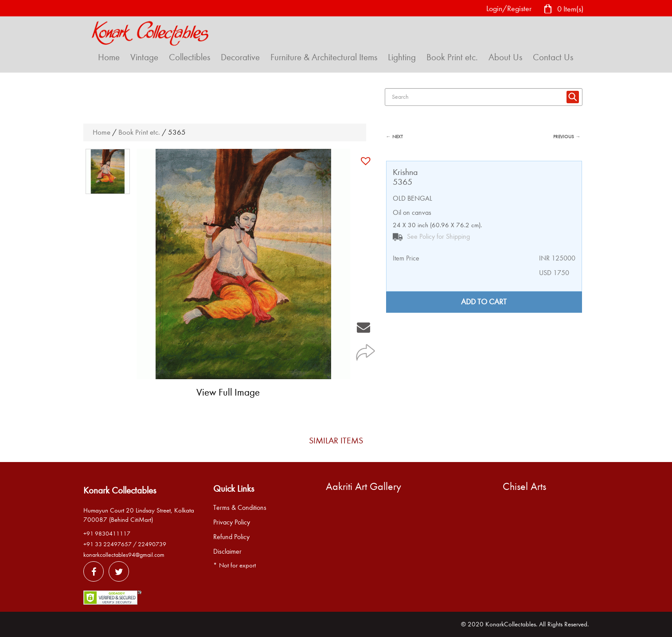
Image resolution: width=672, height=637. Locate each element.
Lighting (402, 57)
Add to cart (484, 302)
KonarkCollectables (511, 624)
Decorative (240, 57)
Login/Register (509, 9)
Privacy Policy (232, 522)
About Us (505, 57)
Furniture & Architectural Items (324, 57)
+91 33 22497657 (107, 544)
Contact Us (553, 57)
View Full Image (228, 392)
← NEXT (395, 137)
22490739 (152, 544)
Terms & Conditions (240, 508)
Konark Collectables (120, 490)
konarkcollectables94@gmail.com (124, 555)
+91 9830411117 (107, 534)
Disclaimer (227, 552)
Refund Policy (231, 537)
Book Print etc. (452, 57)
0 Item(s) (563, 10)
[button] (367, 161)
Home (109, 57)
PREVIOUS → (567, 137)
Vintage (144, 57)
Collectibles (189, 57)
